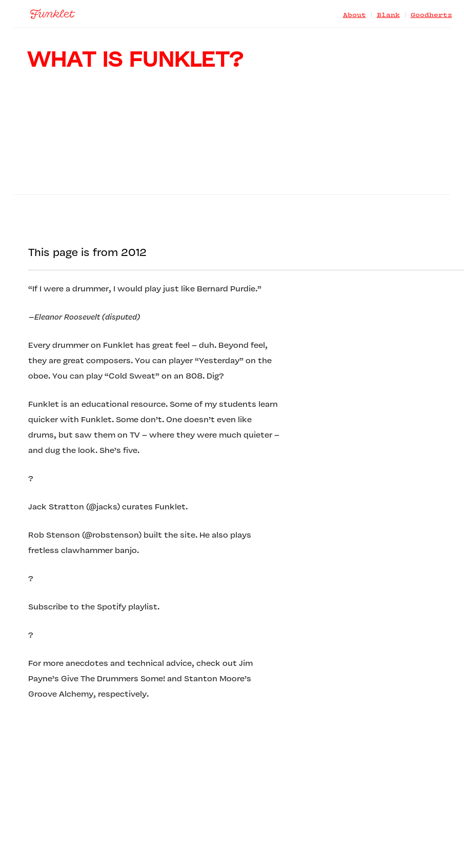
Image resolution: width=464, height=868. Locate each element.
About (355, 15)
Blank (388, 15)
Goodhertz (431, 15)
